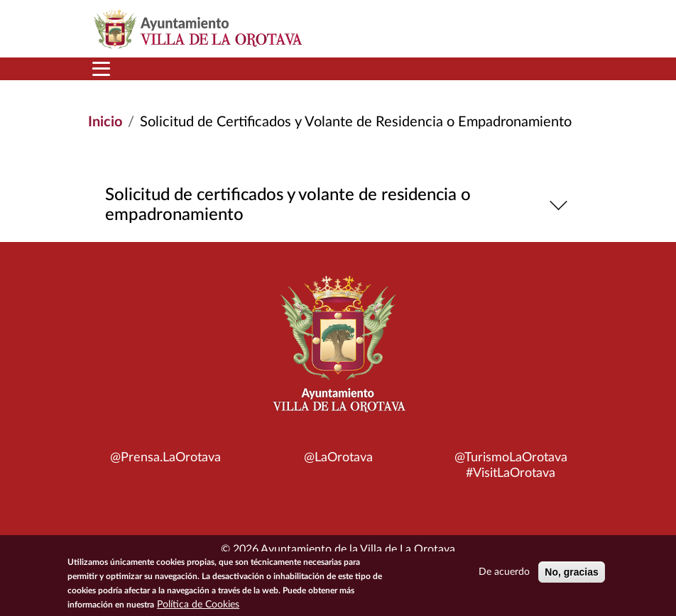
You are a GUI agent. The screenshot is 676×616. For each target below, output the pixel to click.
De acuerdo (504, 576)
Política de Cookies (198, 609)
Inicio (105, 122)
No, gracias (571, 576)
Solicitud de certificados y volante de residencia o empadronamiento (338, 205)
